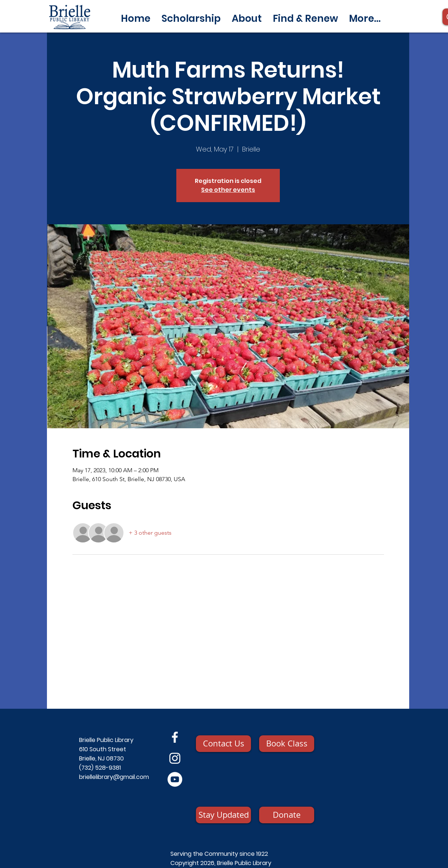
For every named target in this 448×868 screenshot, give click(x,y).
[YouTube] (175, 779)
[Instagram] (175, 758)
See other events (228, 190)
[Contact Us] (223, 744)
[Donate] (287, 815)
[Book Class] (287, 744)
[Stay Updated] (223, 815)
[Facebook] (175, 737)
